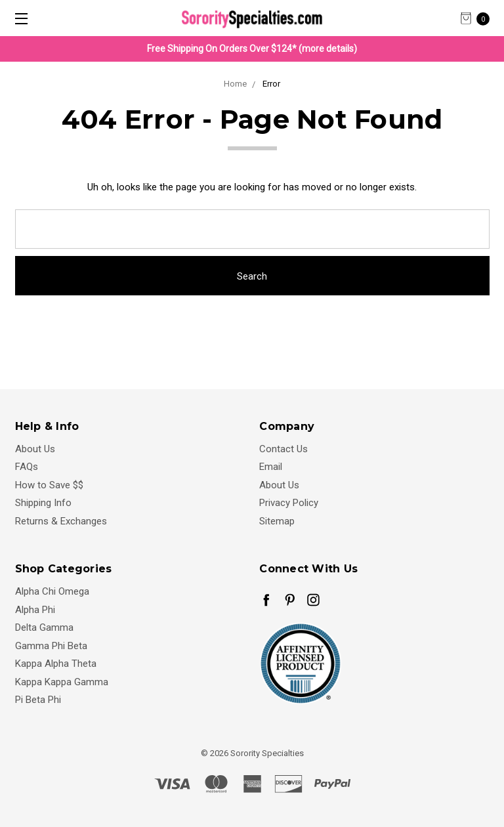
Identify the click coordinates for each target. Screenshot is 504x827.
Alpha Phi (35, 610)
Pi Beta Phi (38, 700)
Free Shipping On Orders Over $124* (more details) (252, 49)
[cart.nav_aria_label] (478, 18)
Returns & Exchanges (61, 521)
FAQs (27, 467)
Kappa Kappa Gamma (62, 682)
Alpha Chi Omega (52, 591)
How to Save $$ (49, 485)
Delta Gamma (44, 627)
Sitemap (277, 521)
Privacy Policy (289, 503)
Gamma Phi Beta (51, 646)
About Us (35, 449)
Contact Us (283, 449)
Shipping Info (43, 503)
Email (271, 467)
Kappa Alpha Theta (56, 664)
